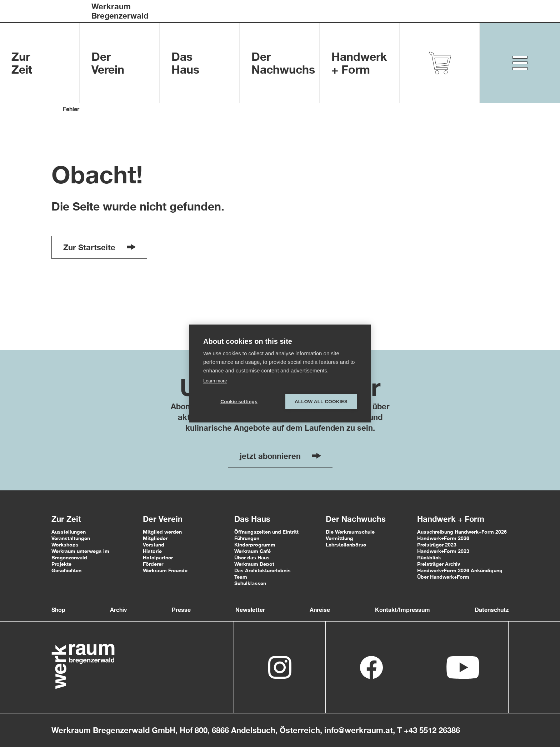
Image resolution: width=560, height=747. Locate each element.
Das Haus (252, 519)
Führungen (247, 538)
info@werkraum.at (359, 730)
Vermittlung (339, 538)
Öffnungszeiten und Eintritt (266, 532)
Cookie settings (239, 402)
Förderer (153, 564)
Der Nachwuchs (356, 519)
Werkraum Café (252, 551)
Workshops (65, 545)
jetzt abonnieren (280, 456)
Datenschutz (492, 610)
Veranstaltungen (71, 538)
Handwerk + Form (451, 519)
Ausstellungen (69, 532)
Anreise (320, 610)
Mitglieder (155, 538)
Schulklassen (250, 583)
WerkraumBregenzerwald (120, 11)
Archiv (118, 610)
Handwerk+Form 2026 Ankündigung (460, 570)
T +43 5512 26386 (429, 730)
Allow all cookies (321, 402)
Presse (181, 610)
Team (241, 577)
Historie (152, 551)
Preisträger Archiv (439, 564)
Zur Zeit (66, 519)
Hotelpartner (158, 557)
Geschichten (66, 570)
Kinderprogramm (255, 545)
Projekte (61, 564)
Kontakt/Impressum (402, 610)
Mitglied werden (162, 532)
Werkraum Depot (254, 564)
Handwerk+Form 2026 (443, 538)
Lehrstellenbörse (346, 545)
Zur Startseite (99, 247)
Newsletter (250, 610)
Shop (58, 610)
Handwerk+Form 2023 (443, 551)
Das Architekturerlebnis (262, 570)
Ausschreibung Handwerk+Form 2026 (462, 532)
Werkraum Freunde (165, 570)
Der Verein (163, 519)
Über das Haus (252, 557)
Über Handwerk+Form (443, 577)
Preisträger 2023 (437, 545)
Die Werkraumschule (350, 532)
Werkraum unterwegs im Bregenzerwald (80, 554)
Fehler (71, 109)
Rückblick (429, 557)
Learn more (215, 381)
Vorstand (154, 545)
